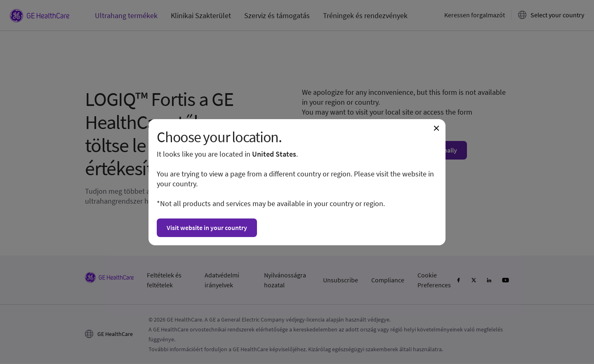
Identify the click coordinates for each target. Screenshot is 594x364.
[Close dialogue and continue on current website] (436, 128)
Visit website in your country (207, 228)
